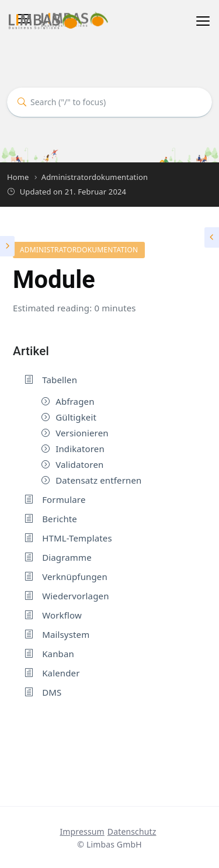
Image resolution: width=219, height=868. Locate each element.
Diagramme (67, 557)
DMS (52, 692)
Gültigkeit (76, 417)
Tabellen (60, 380)
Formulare (64, 499)
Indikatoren (80, 449)
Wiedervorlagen (75, 596)
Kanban (58, 654)
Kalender (61, 673)
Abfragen (75, 401)
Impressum (82, 831)
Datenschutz (132, 831)
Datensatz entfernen (98, 480)
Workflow (62, 615)
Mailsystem (66, 634)
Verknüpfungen (75, 577)
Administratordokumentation (79, 250)
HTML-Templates (77, 538)
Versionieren (82, 433)
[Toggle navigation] (199, 21)
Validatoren (79, 464)
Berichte (60, 519)
